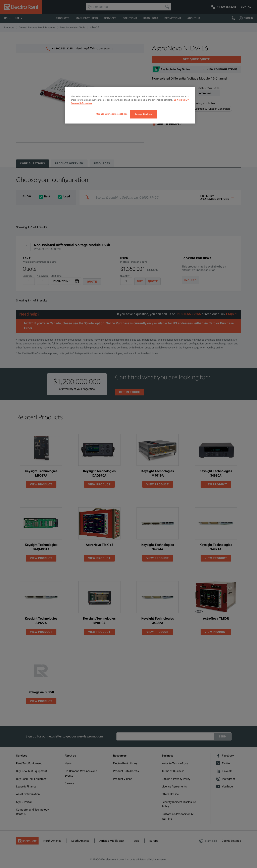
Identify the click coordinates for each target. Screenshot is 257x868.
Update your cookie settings (112, 114)
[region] (130, 105)
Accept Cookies (144, 114)
